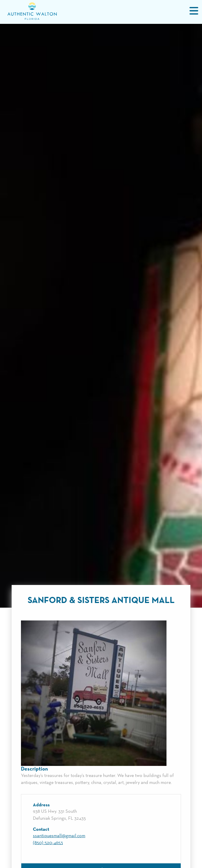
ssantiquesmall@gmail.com (59, 836)
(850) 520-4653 (48, 843)
